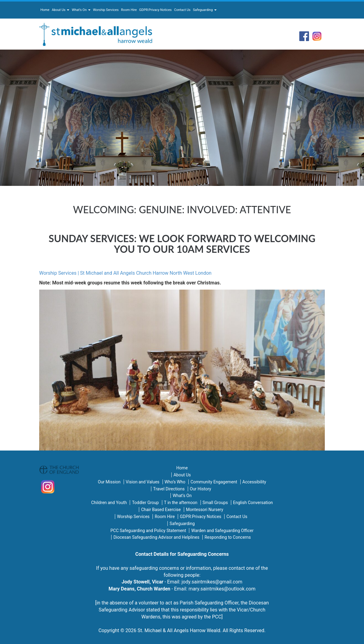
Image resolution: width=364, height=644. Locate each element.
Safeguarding (205, 10)
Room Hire (129, 10)
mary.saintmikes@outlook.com (222, 589)
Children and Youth (109, 503)
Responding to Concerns (228, 537)
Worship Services (106, 10)
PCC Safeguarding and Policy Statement (148, 531)
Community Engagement (214, 482)
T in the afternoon (181, 503)
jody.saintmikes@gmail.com (212, 582)
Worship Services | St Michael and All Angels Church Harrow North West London (125, 273)
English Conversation (253, 503)
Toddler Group (145, 503)
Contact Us (182, 10)
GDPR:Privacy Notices (155, 10)
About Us (61, 10)
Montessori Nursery (205, 510)
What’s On (81, 10)
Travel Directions (169, 489)
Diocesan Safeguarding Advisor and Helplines (156, 537)
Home (45, 10)
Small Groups (215, 503)
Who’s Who (175, 482)
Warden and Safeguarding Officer (222, 531)
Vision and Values (143, 482)
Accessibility (254, 482)
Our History (201, 489)
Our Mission (109, 482)
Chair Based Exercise (161, 510)
